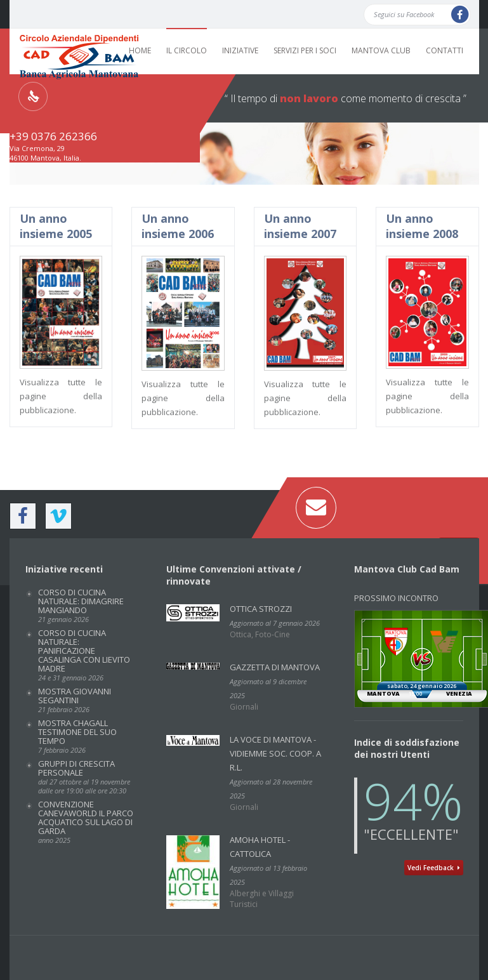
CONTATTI (445, 50)
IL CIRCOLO (187, 50)
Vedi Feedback (434, 868)
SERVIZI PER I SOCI (305, 50)
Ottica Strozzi (261, 609)
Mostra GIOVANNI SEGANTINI (75, 700)
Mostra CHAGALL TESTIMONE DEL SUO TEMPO (77, 736)
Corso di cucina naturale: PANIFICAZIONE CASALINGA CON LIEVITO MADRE (84, 655)
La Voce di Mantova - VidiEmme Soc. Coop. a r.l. (275, 753)
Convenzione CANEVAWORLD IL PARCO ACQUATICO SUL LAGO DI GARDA (86, 822)
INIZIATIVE (240, 50)
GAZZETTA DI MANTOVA (275, 667)
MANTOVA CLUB (381, 50)
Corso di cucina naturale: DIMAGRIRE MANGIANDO (81, 605)
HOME (140, 50)
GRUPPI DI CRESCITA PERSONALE (84, 777)
